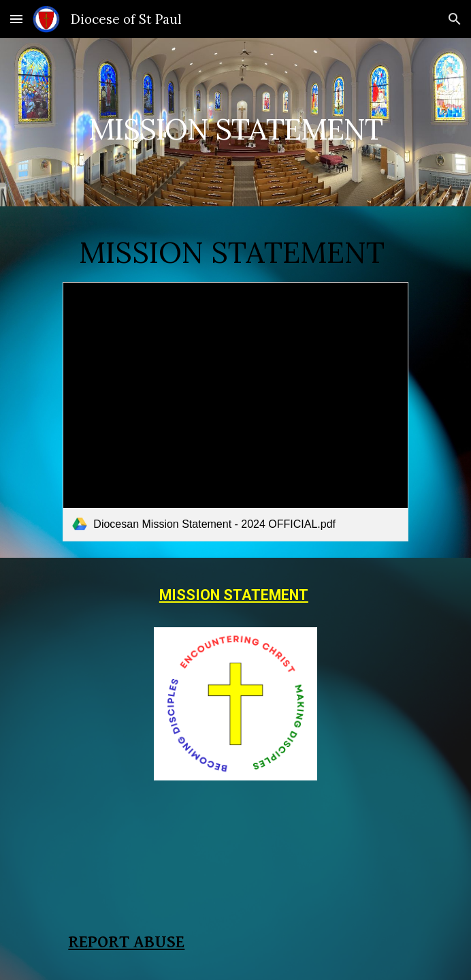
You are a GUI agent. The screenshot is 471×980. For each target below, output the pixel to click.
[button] (16, 19)
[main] (235, 122)
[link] (235, 411)
